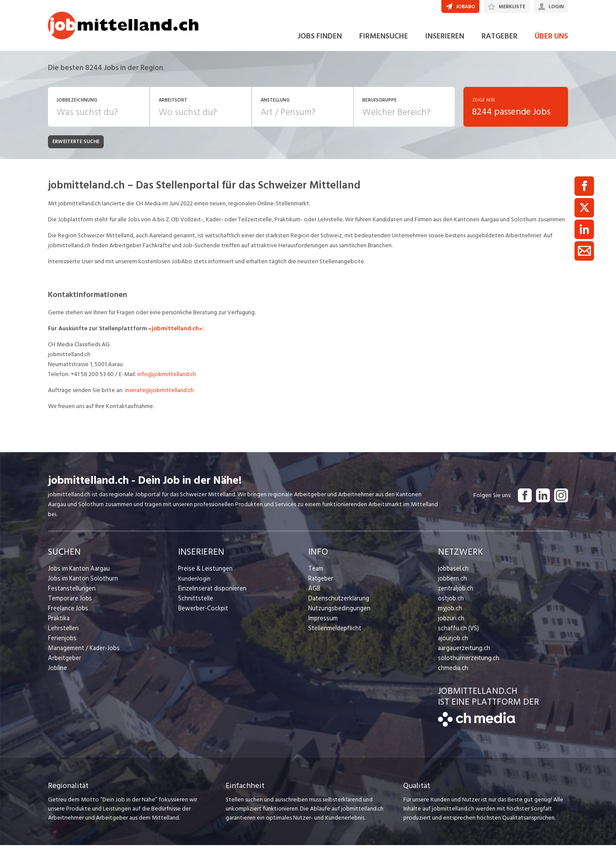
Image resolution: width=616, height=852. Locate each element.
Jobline (57, 675)
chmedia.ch (452, 675)
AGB (314, 595)
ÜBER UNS (551, 43)
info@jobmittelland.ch (167, 381)
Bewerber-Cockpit (202, 615)
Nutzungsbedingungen (337, 615)
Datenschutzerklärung (337, 605)
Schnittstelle (195, 605)
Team (315, 575)
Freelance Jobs (67, 615)
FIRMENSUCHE (384, 43)
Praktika (59, 625)
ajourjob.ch (452, 645)
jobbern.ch (452, 585)
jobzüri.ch (450, 625)
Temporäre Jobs (69, 605)
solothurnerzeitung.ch (466, 665)
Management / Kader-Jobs (83, 655)
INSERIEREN (445, 43)
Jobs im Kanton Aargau (77, 575)
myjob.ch (450, 615)
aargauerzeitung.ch (463, 655)
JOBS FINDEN (320, 43)
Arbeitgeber (64, 665)
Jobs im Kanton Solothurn (81, 585)
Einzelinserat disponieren (210, 595)
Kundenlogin (194, 585)
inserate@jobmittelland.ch (159, 397)
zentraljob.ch (455, 595)
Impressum (322, 625)
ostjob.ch (450, 605)
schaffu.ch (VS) (456, 635)
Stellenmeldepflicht (334, 635)
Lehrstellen (62, 635)
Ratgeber (321, 585)
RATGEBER (500, 43)
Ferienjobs (61, 645)
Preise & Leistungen (203, 575)
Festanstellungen (70, 595)
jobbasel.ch (452, 575)
